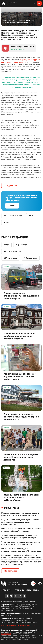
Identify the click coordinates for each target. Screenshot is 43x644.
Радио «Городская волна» (27, 590)
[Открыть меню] (39, 3)
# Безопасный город (13, 216)
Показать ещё (11, 571)
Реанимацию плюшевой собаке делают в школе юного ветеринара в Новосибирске (21, 556)
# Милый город (11, 258)
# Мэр (6, 245)
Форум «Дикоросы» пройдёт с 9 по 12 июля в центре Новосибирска (21, 563)
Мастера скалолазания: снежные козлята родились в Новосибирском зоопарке (20, 514)
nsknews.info (6, 634)
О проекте (6, 590)
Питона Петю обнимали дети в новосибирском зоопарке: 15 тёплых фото (21, 550)
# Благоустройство (12, 251)
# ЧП (31, 216)
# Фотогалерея (31, 258)
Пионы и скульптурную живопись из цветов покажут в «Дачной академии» (21, 530)
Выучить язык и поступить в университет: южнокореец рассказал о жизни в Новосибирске (20, 522)
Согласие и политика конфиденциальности (18, 625)
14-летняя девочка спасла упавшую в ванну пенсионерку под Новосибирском (21, 543)
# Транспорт (21, 245)
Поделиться (10, 186)
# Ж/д (6, 222)
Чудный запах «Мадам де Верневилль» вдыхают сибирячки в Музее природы (19, 536)
